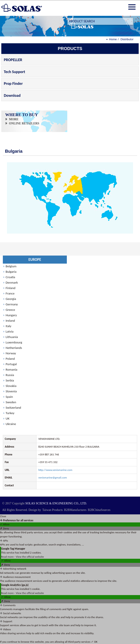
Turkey (10, 413)
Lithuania (12, 337)
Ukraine (11, 424)
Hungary (11, 315)
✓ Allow (5, 524)
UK (8, 418)
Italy (9, 326)
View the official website (30, 557)
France (10, 293)
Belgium (11, 266)
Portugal (11, 364)
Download (12, 95)
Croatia (10, 277)
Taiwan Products (53, 510)
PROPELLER (13, 60)
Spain (9, 397)
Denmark (12, 283)
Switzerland (13, 408)
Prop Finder (13, 84)
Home (113, 39)
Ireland (10, 321)
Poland (10, 359)
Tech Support (14, 72)
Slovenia (11, 391)
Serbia (10, 380)
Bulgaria (11, 272)
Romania (11, 370)
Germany (12, 304)
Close (3, 516)
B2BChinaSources (99, 510)
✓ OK (94, 642)
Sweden (11, 402)
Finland (11, 288)
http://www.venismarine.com (55, 470)
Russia (10, 375)
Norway (11, 353)
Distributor (127, 39)
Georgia (11, 299)
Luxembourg (14, 342)
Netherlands (14, 348)
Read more (8, 557)
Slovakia (11, 386)
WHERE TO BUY (22, 115)
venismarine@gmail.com (53, 478)
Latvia (10, 331)
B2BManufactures (75, 510)
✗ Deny (4, 528)
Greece (10, 310)
